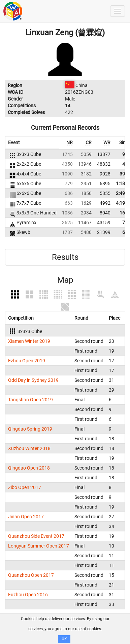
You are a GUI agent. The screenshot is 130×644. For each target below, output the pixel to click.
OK (64, 639)
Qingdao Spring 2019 (30, 429)
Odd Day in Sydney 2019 (33, 380)
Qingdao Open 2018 (29, 468)
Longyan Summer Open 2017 (39, 546)
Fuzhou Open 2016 (28, 595)
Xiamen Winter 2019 (29, 341)
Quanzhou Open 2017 (31, 575)
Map (65, 280)
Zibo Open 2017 (25, 487)
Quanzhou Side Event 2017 (36, 536)
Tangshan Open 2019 (30, 400)
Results (65, 257)
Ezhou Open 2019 (27, 361)
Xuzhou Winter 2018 (29, 448)
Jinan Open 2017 (26, 517)
